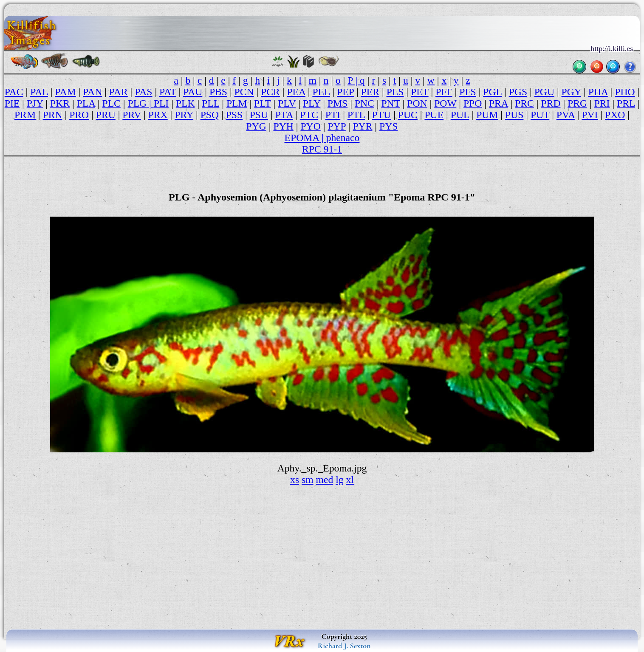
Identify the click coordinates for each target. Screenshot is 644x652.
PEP (345, 92)
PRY (184, 115)
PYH (283, 126)
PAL (39, 92)
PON (417, 103)
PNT (390, 103)
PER (370, 92)
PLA (86, 103)
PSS (234, 115)
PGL (492, 92)
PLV (287, 103)
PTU (382, 115)
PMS (338, 103)
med (325, 480)
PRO (79, 115)
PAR (119, 92)
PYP (337, 126)
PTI (333, 115)
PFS (467, 92)
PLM (237, 103)
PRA (499, 103)
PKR (60, 103)
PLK (185, 103)
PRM (25, 115)
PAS (143, 92)
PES (395, 92)
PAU (193, 92)
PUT (540, 115)
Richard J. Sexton (344, 646)
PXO (615, 115)
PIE (12, 103)
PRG (577, 103)
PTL (356, 115)
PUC (408, 115)
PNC (364, 103)
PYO (310, 126)
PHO (625, 92)
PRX (158, 115)
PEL (321, 92)
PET (420, 92)
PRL (626, 103)
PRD (551, 103)
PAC (14, 92)
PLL (210, 103)
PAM (65, 92)
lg (339, 480)
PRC (524, 103)
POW (445, 103)
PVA (566, 115)
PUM (487, 115)
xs (295, 480)
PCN (244, 92)
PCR (270, 92)
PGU (544, 92)
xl (350, 480)
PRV (132, 115)
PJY (35, 103)
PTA (284, 115)
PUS (514, 115)
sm (308, 480)
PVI (590, 115)
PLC (112, 103)
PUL (460, 115)
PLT (262, 103)
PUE (434, 115)
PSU (259, 115)
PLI (161, 103)
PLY (312, 103)
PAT (168, 92)
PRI (602, 103)
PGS (518, 92)
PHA (598, 92)
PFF (444, 92)
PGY (571, 92)
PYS (388, 126)
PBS (218, 92)
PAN (92, 92)
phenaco (343, 138)
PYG (256, 126)
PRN (53, 115)
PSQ (210, 115)
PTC (309, 115)
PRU (106, 115)
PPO (473, 103)
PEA (296, 92)
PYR (362, 126)
